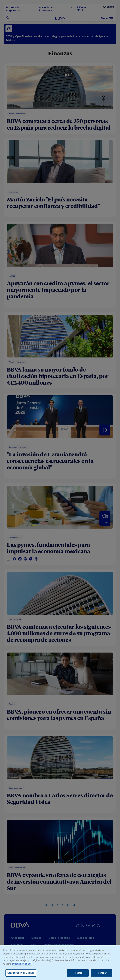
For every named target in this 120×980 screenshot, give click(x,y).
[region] (60, 963)
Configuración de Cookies (21, 973)
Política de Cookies (22, 964)
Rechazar (101, 973)
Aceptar (78, 973)
